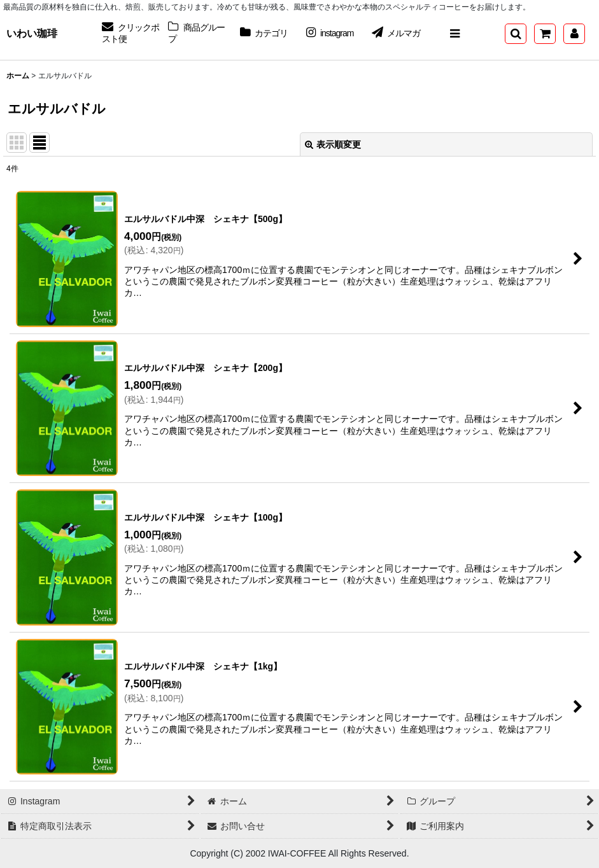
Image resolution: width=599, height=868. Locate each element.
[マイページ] (574, 34)
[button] (455, 34)
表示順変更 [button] (333, 144)
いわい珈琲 (32, 33)
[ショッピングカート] (545, 34)
